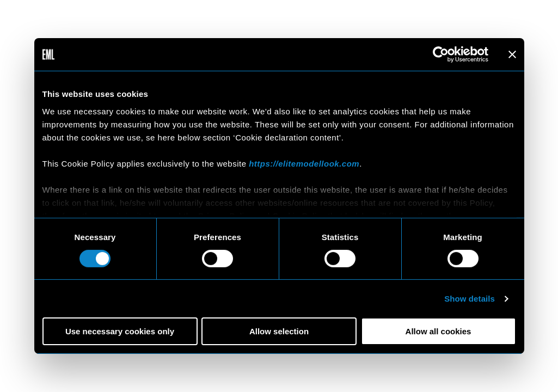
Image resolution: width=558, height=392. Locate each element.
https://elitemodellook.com (304, 163)
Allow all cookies (439, 331)
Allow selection (279, 331)
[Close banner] (512, 54)
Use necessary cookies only (120, 331)
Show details (470, 299)
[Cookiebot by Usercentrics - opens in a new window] (441, 54)
